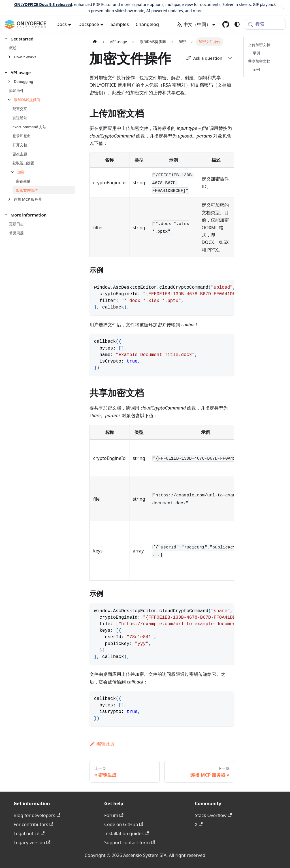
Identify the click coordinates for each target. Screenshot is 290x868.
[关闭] (283, 8)
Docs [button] (62, 24)
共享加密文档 (259, 61)
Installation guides (126, 833)
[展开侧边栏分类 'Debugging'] (11, 82)
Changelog (147, 24)
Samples (120, 24)
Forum (114, 815)
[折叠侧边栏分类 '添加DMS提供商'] (11, 100)
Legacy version (32, 843)
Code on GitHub (124, 824)
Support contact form (130, 843)
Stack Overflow (213, 815)
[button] (40, 39)
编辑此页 (102, 744)
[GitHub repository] (226, 24)
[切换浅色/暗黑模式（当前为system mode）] (237, 24)
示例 (256, 53)
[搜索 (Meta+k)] (265, 24)
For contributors (33, 824)
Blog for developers (37, 815)
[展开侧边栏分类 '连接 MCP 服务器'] (11, 199)
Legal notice (29, 833)
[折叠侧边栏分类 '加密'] (14, 172)
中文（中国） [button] (194, 24)
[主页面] (95, 42)
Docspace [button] (89, 24)
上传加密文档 (259, 45)
